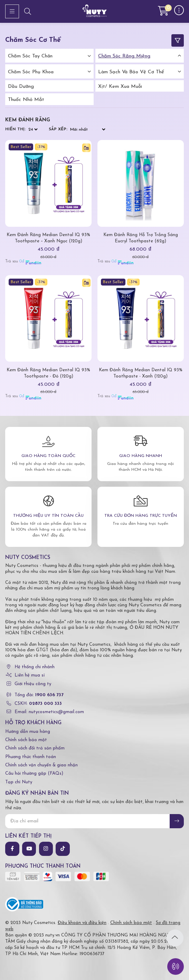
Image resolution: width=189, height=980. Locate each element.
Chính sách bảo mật (26, 740)
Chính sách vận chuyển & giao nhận (41, 765)
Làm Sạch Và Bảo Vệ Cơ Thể (131, 72)
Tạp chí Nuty (19, 782)
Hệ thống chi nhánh (35, 667)
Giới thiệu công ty (33, 684)
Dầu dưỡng (21, 87)
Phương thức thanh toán (31, 757)
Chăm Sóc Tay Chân (30, 56)
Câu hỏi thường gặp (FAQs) (34, 773)
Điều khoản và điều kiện (82, 923)
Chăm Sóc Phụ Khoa (31, 72)
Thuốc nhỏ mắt (26, 100)
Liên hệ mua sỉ (30, 675)
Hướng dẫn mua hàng (28, 732)
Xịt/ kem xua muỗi (120, 87)
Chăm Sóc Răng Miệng (124, 56)
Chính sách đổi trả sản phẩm (35, 748)
